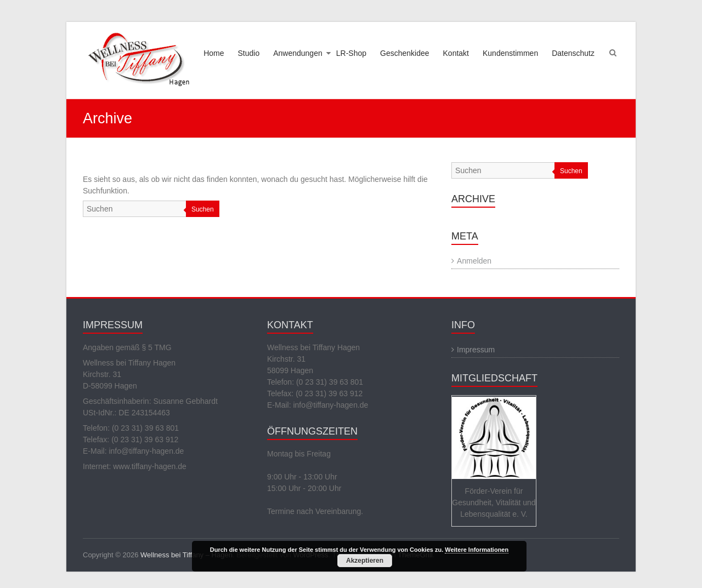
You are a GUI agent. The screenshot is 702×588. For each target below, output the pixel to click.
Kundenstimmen (510, 53)
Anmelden (474, 261)
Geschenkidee (405, 53)
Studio (249, 53)
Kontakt (456, 53)
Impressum (476, 350)
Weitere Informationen (477, 550)
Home (214, 53)
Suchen (203, 209)
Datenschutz (573, 53)
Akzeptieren (365, 561)
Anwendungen (298, 53)
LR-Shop (351, 53)
